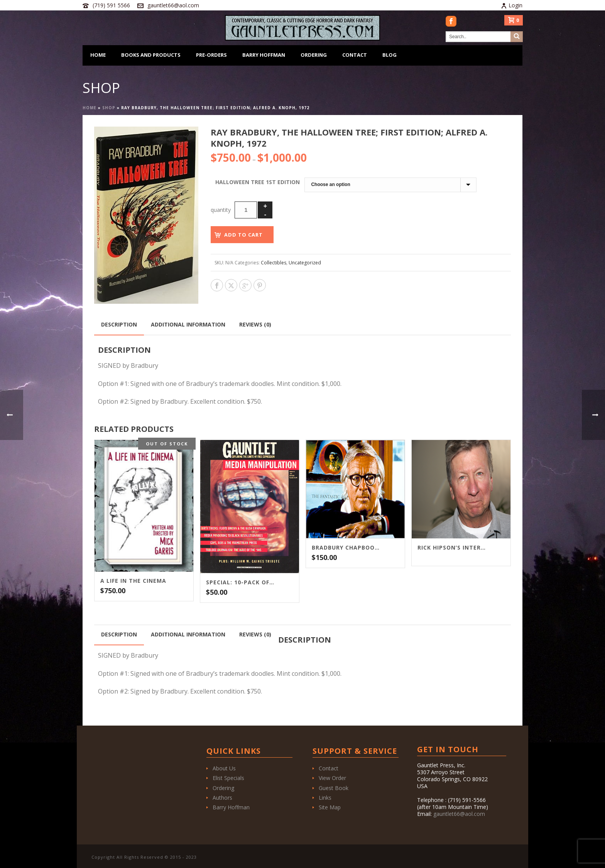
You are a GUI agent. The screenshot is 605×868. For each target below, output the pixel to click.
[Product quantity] (246, 210)
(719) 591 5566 (111, 5)
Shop (109, 108)
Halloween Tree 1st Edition (258, 182)
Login (512, 5)
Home (98, 55)
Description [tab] (119, 324)
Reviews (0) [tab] (255, 324)
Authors (222, 798)
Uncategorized (305, 263)
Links (325, 798)
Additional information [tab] (188, 324)
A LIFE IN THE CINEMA (133, 581)
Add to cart (243, 235)
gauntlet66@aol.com (173, 5)
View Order (332, 778)
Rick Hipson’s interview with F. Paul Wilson (451, 548)
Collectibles (274, 263)
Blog (390, 55)
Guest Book (334, 788)
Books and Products (151, 55)
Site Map (330, 807)
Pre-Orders (211, 55)
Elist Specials (228, 778)
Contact (355, 55)
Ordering (314, 55)
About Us (224, 768)
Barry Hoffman (264, 55)
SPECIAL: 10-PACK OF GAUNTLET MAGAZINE (240, 582)
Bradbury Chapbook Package (346, 548)
